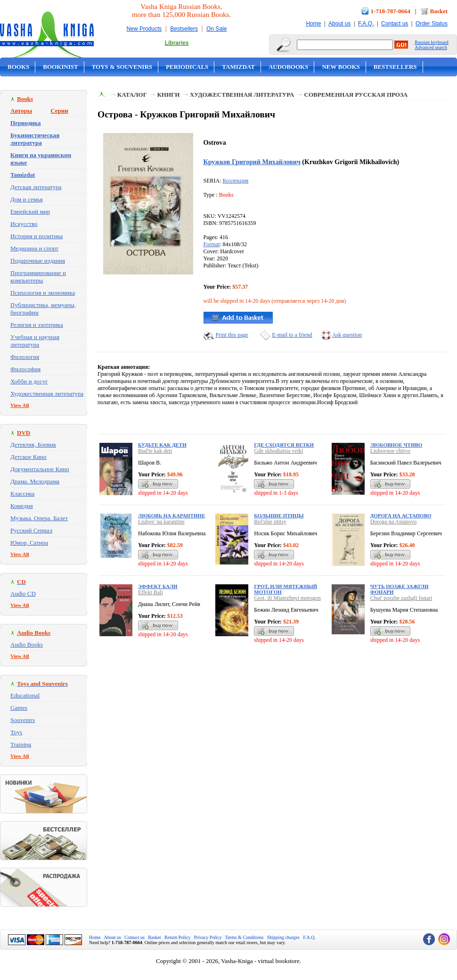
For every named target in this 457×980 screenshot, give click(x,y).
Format (212, 244)
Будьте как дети (162, 445)
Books (18, 67)
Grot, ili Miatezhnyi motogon (287, 598)
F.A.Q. (366, 24)
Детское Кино (29, 457)
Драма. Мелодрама (35, 481)
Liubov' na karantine (161, 522)
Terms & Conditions (245, 937)
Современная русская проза (356, 95)
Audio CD (23, 594)
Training (21, 744)
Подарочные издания (38, 261)
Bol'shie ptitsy (270, 522)
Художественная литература (47, 394)
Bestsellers (184, 29)
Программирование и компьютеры (38, 277)
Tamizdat (238, 67)
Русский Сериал (31, 530)
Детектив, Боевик (33, 444)
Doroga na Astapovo (394, 522)
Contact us (395, 24)
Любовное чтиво (396, 445)
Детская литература (36, 187)
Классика (22, 494)
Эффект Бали (158, 586)
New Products (144, 29)
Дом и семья (27, 199)
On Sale (216, 29)
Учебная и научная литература (35, 341)
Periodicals (187, 67)
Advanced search (431, 47)
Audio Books (27, 644)
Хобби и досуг (29, 381)
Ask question (347, 335)
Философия (25, 369)
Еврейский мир (30, 212)
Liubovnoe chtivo (390, 451)
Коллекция (236, 181)
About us (339, 24)
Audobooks (289, 67)
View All (20, 405)
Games (19, 708)
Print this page (232, 335)
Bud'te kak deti (155, 451)
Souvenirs (23, 720)
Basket (439, 11)
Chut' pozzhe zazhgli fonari (401, 598)
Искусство (24, 224)
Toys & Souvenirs (122, 67)
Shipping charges (283, 937)
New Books (341, 67)
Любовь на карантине (171, 515)
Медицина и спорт (34, 248)
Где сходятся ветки (284, 445)
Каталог (132, 95)
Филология (25, 357)
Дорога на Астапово (401, 515)
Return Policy (177, 937)
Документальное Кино (40, 469)
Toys (16, 732)
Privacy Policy (208, 937)
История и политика (37, 236)
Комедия (22, 506)
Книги (168, 95)
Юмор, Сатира (29, 543)
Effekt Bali (151, 592)
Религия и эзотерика (37, 325)
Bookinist (60, 67)
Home (313, 24)
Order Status (432, 24)
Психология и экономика (43, 293)
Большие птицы (279, 515)
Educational (25, 695)
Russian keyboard (431, 42)
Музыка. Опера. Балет (39, 518)
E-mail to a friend (292, 335)
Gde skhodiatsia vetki (278, 451)
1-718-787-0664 (391, 11)
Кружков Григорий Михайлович (252, 162)
